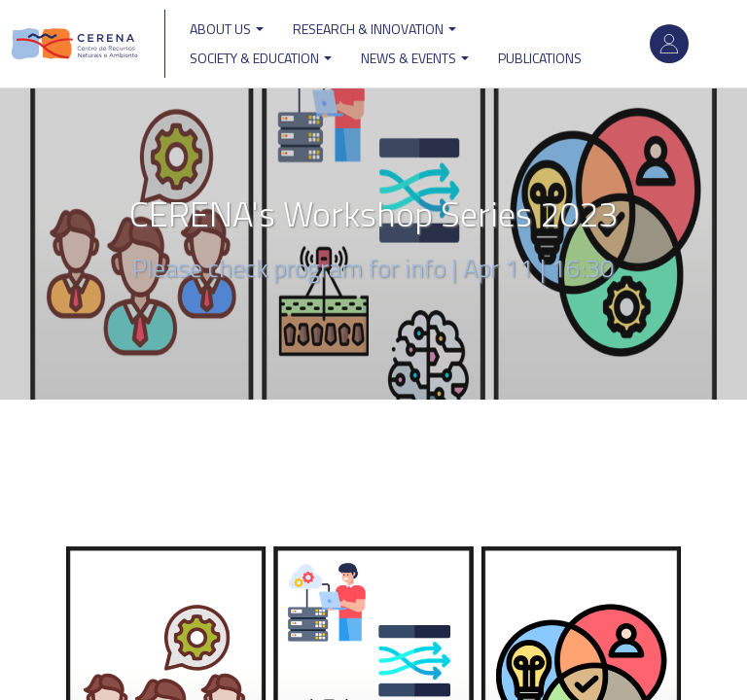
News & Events (415, 58)
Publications (540, 58)
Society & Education (261, 58)
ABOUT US (227, 29)
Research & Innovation (374, 29)
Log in (669, 44)
